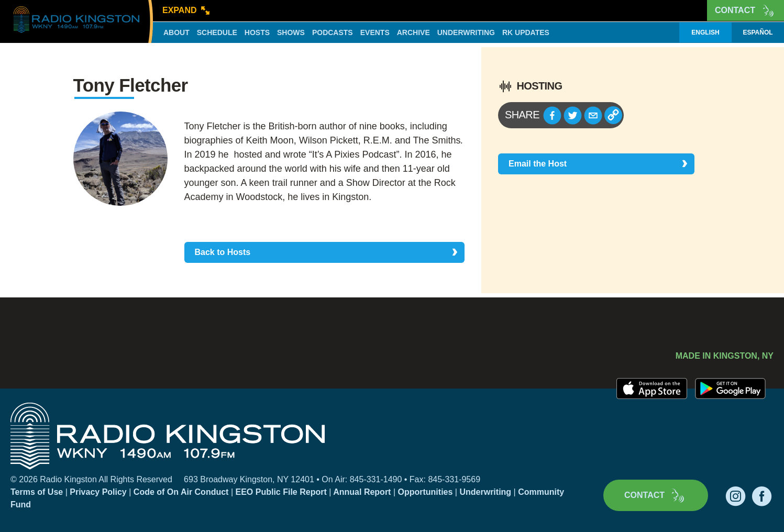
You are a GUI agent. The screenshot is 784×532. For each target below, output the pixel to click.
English (705, 32)
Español (758, 32)
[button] (552, 115)
